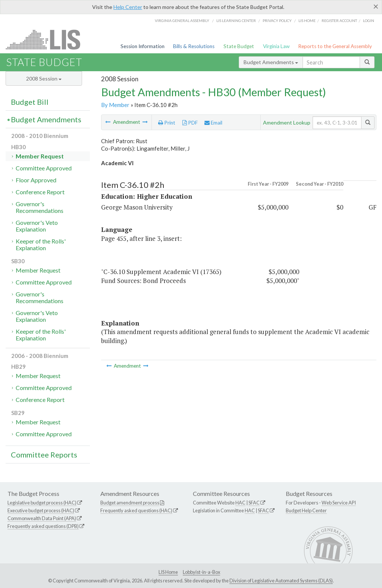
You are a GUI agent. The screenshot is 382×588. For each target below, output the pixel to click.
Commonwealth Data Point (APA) (42, 518)
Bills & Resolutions (194, 46)
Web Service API (339, 503)
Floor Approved (36, 180)
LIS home (307, 21)
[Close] (376, 6)
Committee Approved (44, 168)
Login (369, 21)
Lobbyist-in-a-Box (201, 572)
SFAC (254, 503)
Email (213, 123)
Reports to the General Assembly (335, 46)
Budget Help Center (306, 510)
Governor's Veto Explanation (37, 226)
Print (167, 123)
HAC (240, 503)
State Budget (239, 46)
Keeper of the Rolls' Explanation (41, 244)
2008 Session (44, 78)
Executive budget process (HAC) (41, 510)
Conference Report (40, 192)
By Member (115, 105)
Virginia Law (276, 46)
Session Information (143, 46)
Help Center (128, 7)
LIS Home (168, 572)
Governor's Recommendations (40, 207)
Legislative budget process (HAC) (42, 503)
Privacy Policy (277, 21)
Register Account (339, 21)
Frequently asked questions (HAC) (136, 510)
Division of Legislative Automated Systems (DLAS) (281, 581)
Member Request (40, 156)
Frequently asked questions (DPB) (43, 526)
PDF (190, 123)
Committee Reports (44, 455)
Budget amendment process (130, 503)
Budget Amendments (271, 62)
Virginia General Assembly (182, 21)
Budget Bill (30, 102)
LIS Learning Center (236, 21)
